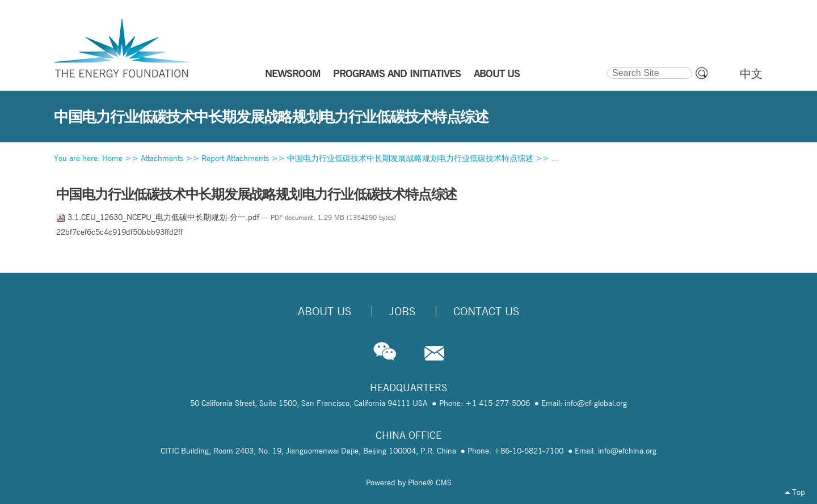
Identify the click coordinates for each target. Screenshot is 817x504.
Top (795, 492)
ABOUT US (497, 73)
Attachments (162, 158)
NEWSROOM (293, 73)
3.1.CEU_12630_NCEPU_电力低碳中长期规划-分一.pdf (159, 217)
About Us (325, 311)
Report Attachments (235, 158)
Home (112, 158)
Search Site (606, 66)
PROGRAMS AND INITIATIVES (397, 73)
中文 (751, 74)
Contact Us (486, 311)
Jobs (402, 311)
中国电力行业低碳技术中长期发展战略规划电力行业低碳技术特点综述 (410, 158)
